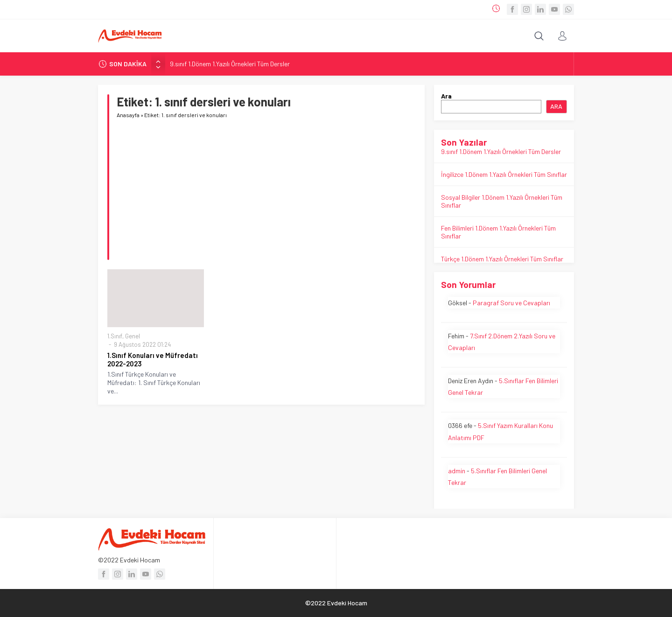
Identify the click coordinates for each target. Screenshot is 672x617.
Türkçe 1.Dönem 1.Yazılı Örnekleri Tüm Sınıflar (502, 259)
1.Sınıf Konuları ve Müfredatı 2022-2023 (153, 359)
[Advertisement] (266, 195)
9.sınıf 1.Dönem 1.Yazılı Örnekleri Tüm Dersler (230, 64)
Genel (133, 336)
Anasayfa (128, 115)
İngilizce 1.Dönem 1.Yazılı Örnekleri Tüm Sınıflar (504, 174)
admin (457, 471)
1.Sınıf (115, 336)
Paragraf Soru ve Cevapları (511, 303)
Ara (446, 96)
